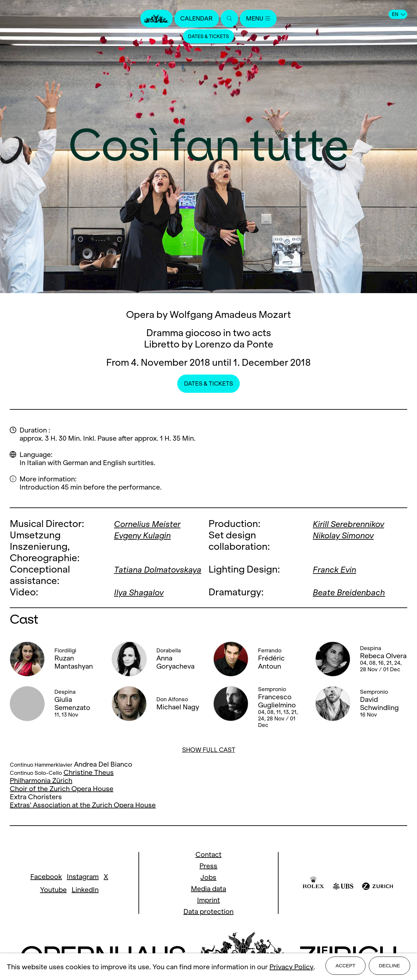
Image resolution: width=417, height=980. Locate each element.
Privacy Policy (291, 968)
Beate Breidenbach (354, 592)
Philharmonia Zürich (41, 781)
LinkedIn (85, 890)
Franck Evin (337, 569)
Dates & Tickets (208, 37)
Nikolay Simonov (348, 535)
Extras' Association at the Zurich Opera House (83, 805)
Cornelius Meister (152, 524)
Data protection (208, 911)
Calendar (195, 19)
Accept (345, 967)
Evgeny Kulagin (147, 535)
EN (399, 14)
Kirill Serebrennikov (353, 524)
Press (208, 866)
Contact (208, 854)
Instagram (83, 877)
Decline (389, 967)
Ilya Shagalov (143, 592)
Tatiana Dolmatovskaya (147, 575)
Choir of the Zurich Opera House (62, 789)
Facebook (46, 877)
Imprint (208, 900)
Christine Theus (89, 772)
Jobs (208, 877)
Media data (208, 889)
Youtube (53, 890)
